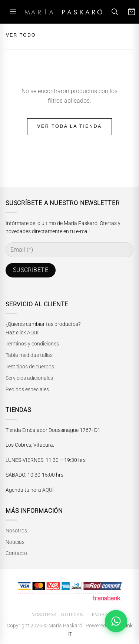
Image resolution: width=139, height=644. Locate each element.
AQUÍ (33, 333)
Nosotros (16, 531)
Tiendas (98, 615)
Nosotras (44, 615)
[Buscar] (115, 12)
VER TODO (21, 35)
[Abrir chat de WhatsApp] (116, 621)
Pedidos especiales (27, 389)
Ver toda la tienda (69, 126)
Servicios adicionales (29, 378)
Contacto (16, 553)
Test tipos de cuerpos (30, 367)
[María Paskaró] (63, 12)
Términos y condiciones (32, 344)
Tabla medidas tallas (29, 355)
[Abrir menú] (13, 12)
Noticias (15, 542)
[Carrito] (132, 12)
